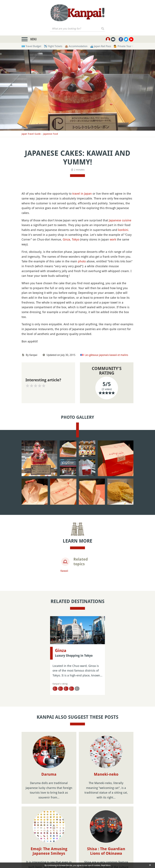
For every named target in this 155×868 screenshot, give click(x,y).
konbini (123, 230)
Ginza (66, 239)
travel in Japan (82, 194)
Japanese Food (51, 134)
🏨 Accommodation (76, 46)
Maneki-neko (106, 774)
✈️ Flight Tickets (53, 46)
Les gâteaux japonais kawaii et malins (106, 355)
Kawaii (64, 571)
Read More (106, 865)
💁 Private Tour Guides (127, 46)
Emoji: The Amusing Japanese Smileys (49, 851)
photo (82, 261)
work (113, 239)
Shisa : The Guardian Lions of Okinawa (106, 851)
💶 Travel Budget (31, 46)
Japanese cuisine (120, 220)
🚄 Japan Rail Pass (101, 46)
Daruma (49, 774)
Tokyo (76, 239)
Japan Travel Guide (31, 134)
